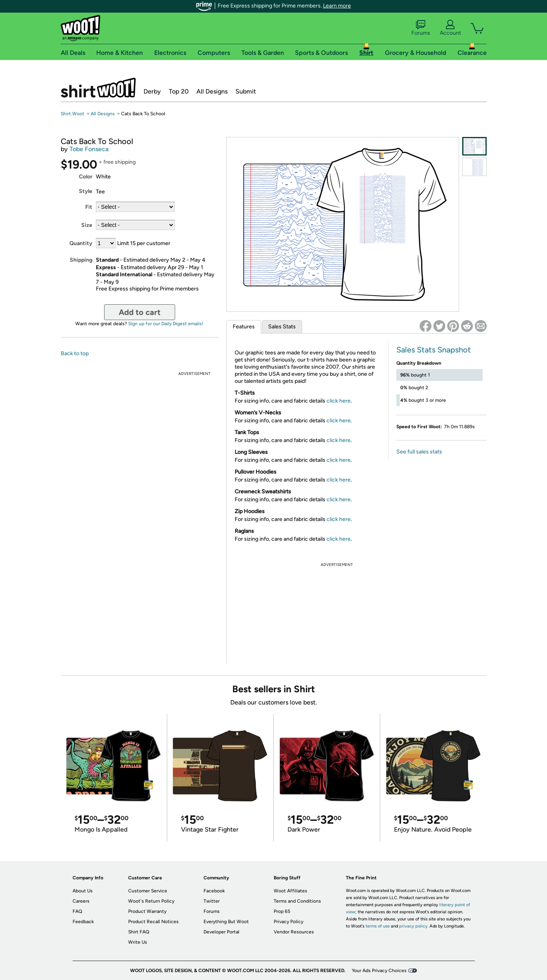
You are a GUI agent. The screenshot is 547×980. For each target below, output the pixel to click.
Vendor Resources (294, 932)
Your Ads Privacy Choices (379, 971)
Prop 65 (282, 911)
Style (86, 191)
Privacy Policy (288, 922)
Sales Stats (282, 327)
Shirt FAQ (139, 932)
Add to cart (140, 312)
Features (244, 327)
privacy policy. (414, 926)
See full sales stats (419, 452)
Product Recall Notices (153, 922)
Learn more (337, 6)
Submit (246, 91)
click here (339, 401)
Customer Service (148, 891)
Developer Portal (221, 932)
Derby (152, 91)
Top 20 (179, 91)
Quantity (81, 243)
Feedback (83, 922)
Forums (421, 28)
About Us (83, 891)
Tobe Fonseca (89, 149)
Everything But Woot (226, 922)
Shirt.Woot (98, 88)
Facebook (214, 891)
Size (87, 225)
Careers (81, 901)
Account (450, 28)
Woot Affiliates (290, 891)
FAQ (77, 911)
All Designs (212, 91)
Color (86, 177)
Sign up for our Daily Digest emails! (166, 324)
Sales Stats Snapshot (434, 350)
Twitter (212, 901)
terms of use (378, 926)
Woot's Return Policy (151, 901)
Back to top (75, 353)
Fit (89, 207)
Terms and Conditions (297, 901)
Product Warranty (147, 911)
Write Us (138, 942)
